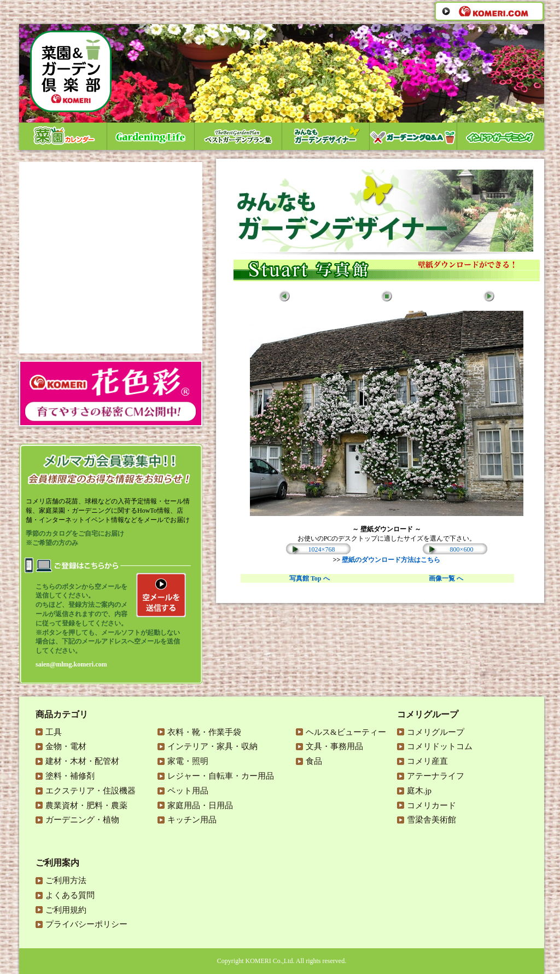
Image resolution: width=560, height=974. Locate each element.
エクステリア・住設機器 (91, 791)
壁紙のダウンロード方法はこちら (391, 560)
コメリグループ (436, 732)
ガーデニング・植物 (82, 820)
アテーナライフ (436, 776)
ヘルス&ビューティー (346, 732)
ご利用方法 (66, 880)
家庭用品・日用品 (200, 805)
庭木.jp (419, 791)
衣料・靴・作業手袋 (204, 732)
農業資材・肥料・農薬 (86, 805)
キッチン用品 (192, 820)
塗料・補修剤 (70, 776)
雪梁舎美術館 (431, 820)
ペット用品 (188, 791)
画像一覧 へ (446, 578)
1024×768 (322, 549)
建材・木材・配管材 (82, 761)
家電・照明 (188, 761)
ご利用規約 (66, 910)
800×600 (462, 549)
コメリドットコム (440, 746)
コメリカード (431, 805)
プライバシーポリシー (86, 924)
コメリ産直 (427, 761)
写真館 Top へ (310, 578)
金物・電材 (66, 746)
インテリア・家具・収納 (212, 746)
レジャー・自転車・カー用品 (221, 776)
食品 (314, 761)
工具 (54, 732)
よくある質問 (70, 895)
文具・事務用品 (334, 746)
